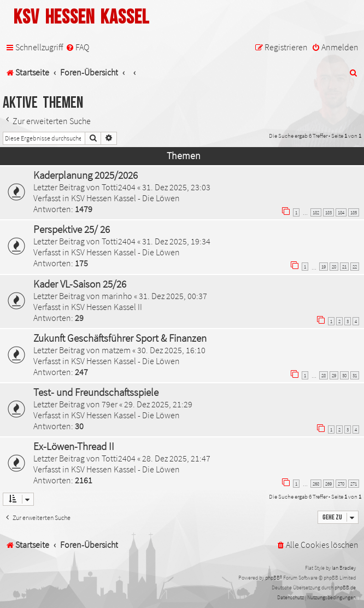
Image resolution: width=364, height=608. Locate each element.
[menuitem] (77, 47)
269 (328, 484)
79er (110, 404)
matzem (116, 350)
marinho (117, 296)
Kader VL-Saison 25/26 (80, 284)
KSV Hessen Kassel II (107, 307)
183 (328, 212)
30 (344, 375)
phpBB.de (345, 587)
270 (341, 484)
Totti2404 (119, 187)
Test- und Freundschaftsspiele (96, 392)
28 (324, 375)
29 (334, 375)
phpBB (272, 578)
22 (355, 267)
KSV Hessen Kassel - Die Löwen (125, 198)
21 (344, 267)
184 (341, 212)
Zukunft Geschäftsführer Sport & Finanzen (120, 338)
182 (316, 212)
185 (354, 212)
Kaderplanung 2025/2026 (86, 175)
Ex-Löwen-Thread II (74, 446)
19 (324, 267)
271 (354, 484)
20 (334, 267)
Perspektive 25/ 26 (72, 229)
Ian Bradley (344, 568)
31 (355, 375)
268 (316, 484)
